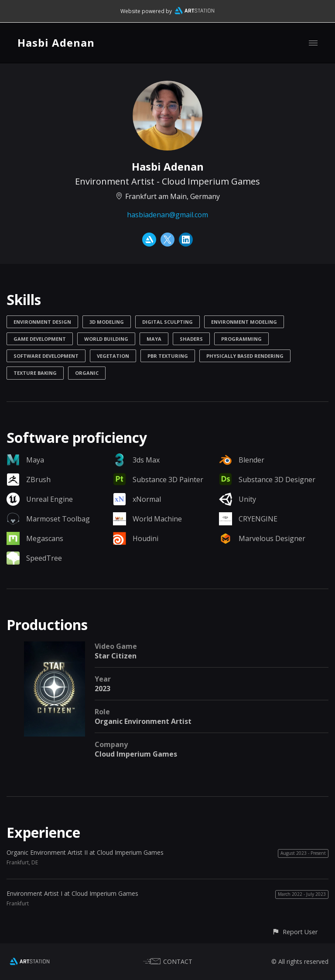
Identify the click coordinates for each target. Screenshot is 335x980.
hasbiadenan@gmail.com (167, 215)
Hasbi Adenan (56, 43)
